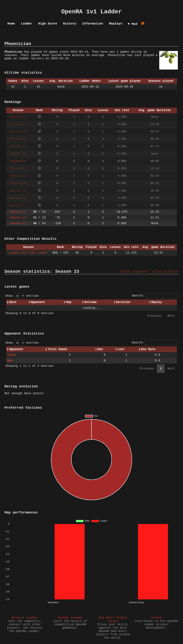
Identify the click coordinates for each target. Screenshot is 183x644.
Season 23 (18, 161)
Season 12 (18, 223)
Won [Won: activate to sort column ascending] (100, 349)
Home (11, 24)
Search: (155, 296)
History (70, 24)
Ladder (27, 24)
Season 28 (18, 139)
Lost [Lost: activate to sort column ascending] (121, 349)
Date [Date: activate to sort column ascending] (13, 302)
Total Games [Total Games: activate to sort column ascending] (58, 349)
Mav (10, 361)
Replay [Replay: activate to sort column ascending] (157, 302)
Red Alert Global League (113, 620)
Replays (116, 24)
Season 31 (18, 124)
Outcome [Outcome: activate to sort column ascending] (90, 302)
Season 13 (18, 218)
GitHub (156, 618)
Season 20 (18, 183)
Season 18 (18, 198)
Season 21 (18, 176)
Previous (155, 316)
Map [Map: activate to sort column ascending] (69, 302)
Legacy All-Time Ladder (28, 253)
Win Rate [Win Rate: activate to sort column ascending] (148, 349)
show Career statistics (149, 272)
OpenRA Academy (70, 618)
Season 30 (18, 132)
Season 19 (18, 191)
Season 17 (18, 205)
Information (93, 24)
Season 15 (18, 212)
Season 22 (18, 169)
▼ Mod (132, 24)
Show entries (22, 296)
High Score (48, 24)
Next (171, 316)
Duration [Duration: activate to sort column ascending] (123, 302)
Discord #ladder (25, 618)
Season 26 (18, 154)
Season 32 (18, 117)
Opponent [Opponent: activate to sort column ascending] (38, 302)
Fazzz (12, 355)
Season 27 (18, 146)
